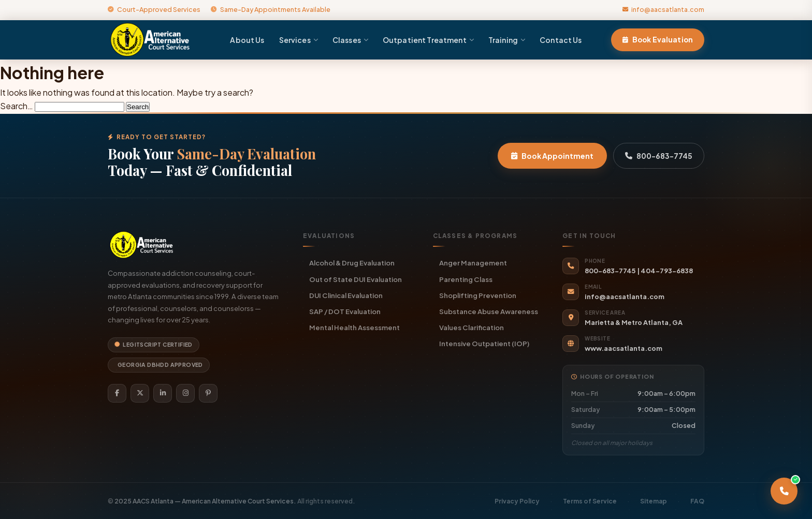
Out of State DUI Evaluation (356, 279)
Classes (350, 40)
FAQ (697, 501)
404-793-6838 (667, 271)
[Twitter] (140, 393)
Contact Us (561, 40)
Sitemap (654, 501)
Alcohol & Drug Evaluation (352, 263)
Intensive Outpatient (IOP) (484, 343)
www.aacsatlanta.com (624, 348)
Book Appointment (552, 156)
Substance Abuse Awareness (489, 311)
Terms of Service (590, 501)
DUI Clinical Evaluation (346, 295)
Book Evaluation (658, 40)
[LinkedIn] (163, 393)
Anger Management (473, 263)
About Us (247, 40)
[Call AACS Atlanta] (784, 491)
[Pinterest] (208, 393)
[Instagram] (185, 393)
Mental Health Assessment (354, 327)
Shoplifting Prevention (478, 295)
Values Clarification (472, 327)
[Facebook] (117, 393)
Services (299, 40)
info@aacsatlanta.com (663, 9)
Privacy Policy (517, 501)
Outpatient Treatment (428, 40)
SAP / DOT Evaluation (345, 311)
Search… (17, 106)
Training (507, 40)
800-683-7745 (659, 156)
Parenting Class (466, 279)
